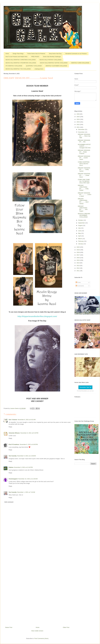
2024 (78, 119)
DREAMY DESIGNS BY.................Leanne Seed (84, 195)
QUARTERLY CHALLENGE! (34, 66)
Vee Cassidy (13, 456)
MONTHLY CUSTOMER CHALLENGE (56, 66)
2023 (78, 122)
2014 (78, 263)
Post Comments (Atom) (41, 638)
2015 (78, 260)
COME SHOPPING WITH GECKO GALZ (84, 164)
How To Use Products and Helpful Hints (16, 57)
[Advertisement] (37, 588)
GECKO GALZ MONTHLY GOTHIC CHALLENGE (54, 63)
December (82, 129)
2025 (78, 117)
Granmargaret (13, 479)
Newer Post (9, 627)
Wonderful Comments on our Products (76, 54)
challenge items (39, 69)
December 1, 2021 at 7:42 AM (26, 492)
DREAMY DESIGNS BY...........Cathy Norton (84, 169)
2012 (78, 268)
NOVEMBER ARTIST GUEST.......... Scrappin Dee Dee (84, 146)
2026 (78, 114)
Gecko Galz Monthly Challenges (52, 57)
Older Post (66, 627)
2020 (78, 247)
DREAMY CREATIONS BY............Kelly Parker (83, 188)
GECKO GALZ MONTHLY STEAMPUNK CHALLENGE (21, 63)
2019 (78, 250)
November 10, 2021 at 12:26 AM (28, 479)
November (82, 132)
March (80, 239)
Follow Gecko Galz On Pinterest (36, 54)
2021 (78, 127)
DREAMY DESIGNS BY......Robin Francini (84, 152)
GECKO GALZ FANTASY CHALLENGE (50, 60)
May (80, 233)
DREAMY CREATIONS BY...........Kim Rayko (83, 209)
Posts (78, 282)
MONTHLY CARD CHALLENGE (80, 63)
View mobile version (37, 631)
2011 (78, 271)
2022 (78, 125)
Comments (80, 286)
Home (7, 54)
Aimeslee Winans (14, 433)
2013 (78, 266)
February (81, 241)
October (81, 220)
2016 (78, 258)
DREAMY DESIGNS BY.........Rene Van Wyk (84, 136)
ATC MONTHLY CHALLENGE (14, 66)
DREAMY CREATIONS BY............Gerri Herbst (83, 201)
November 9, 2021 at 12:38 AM (26, 456)
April (80, 236)
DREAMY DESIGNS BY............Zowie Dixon (84, 175)
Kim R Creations (14, 444)
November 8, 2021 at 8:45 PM (29, 444)
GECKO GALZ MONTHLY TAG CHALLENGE (18, 69)
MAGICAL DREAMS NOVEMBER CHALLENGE (84, 215)
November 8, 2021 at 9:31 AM (27, 420)
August (81, 225)
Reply (10, 427)
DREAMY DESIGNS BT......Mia (84, 141)
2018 (78, 252)
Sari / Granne (13, 420)
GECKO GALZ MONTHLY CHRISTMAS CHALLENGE (21, 60)
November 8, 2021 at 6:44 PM (29, 433)
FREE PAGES (35, 57)
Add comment (9, 502)
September (82, 223)
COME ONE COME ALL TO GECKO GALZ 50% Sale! (84, 181)
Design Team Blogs (18, 54)
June (80, 231)
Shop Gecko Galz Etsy (55, 54)
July (80, 228)
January (81, 244)
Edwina (11, 467)
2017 (78, 255)
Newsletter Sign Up (85, 387)
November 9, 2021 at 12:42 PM (23, 467)
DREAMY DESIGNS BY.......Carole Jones (84, 158)
